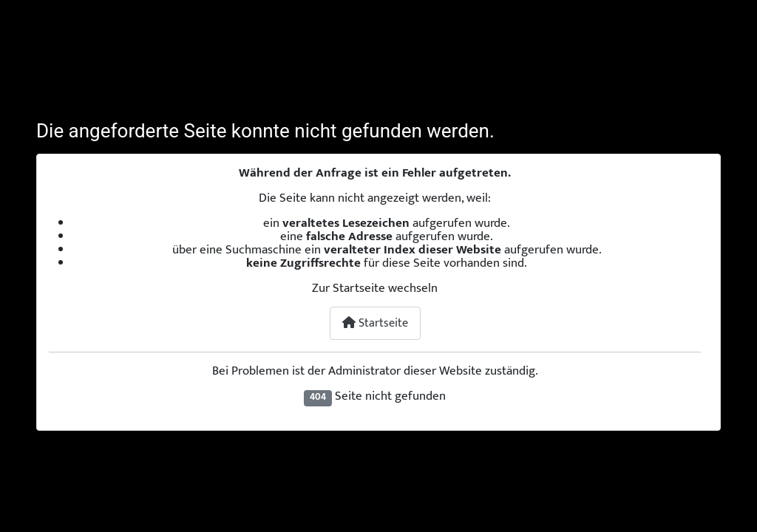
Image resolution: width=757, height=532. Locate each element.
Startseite (375, 323)
